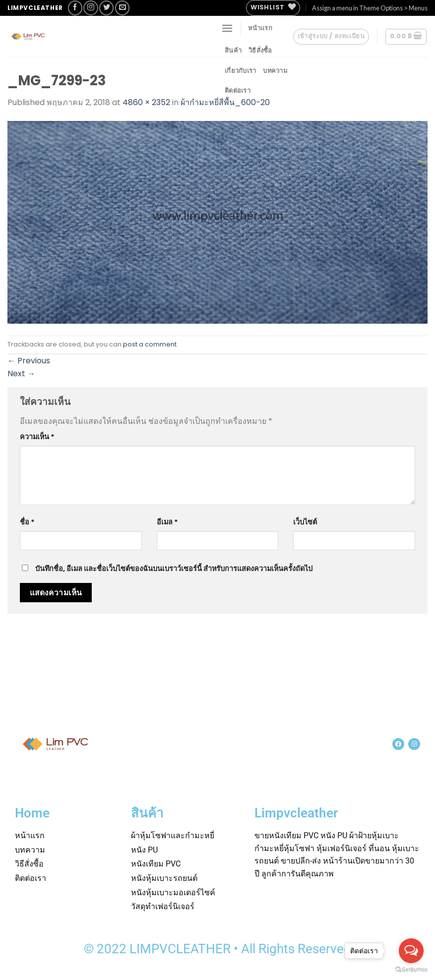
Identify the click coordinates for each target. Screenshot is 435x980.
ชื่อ (27, 522)
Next (21, 374)
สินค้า (233, 50)
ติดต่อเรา (238, 90)
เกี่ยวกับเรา (240, 70)
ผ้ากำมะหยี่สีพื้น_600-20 (225, 102)
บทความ (275, 70)
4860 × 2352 (146, 102)
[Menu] (227, 28)
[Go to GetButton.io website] (411, 970)
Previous (29, 361)
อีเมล (167, 522)
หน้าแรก (260, 28)
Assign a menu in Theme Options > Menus (370, 8)
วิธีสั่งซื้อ (260, 50)
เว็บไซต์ (305, 522)
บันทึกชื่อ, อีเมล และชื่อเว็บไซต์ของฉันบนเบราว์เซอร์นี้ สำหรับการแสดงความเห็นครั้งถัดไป (174, 569)
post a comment (150, 344)
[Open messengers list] (411, 951)
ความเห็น (37, 437)
